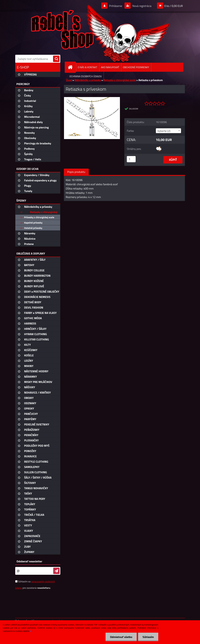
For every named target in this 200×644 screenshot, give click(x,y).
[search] (56, 59)
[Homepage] (72, 67)
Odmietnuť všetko (121, 637)
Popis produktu (76, 172)
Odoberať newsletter (29, 561)
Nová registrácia (142, 6)
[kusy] (131, 159)
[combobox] (168, 131)
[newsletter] (56, 571)
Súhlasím (148, 637)
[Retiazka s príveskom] (92, 98)
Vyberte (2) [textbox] (164, 131)
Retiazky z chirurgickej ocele (120, 80)
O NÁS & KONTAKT (88, 67)
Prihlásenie (116, 6)
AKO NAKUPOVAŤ (110, 67)
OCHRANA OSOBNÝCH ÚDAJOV (86, 76)
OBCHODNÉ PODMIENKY (136, 67)
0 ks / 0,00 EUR (173, 6)
